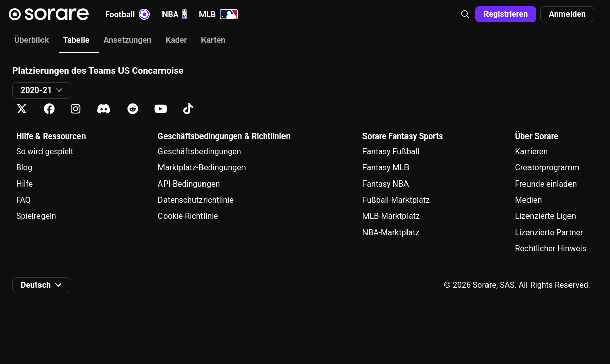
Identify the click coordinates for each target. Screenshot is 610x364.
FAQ (24, 200)
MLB (218, 14)
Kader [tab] (176, 40)
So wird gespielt (45, 151)
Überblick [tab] (31, 40)
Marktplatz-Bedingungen (202, 168)
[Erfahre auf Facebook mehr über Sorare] (49, 109)
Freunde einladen (546, 184)
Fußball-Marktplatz (396, 200)
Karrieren (532, 151)
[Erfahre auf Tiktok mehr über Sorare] (188, 109)
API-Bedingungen (189, 184)
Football (128, 14)
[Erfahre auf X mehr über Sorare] (22, 109)
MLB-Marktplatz (391, 216)
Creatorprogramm (547, 168)
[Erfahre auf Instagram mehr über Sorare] (76, 109)
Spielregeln (36, 216)
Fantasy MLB (386, 168)
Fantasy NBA (386, 184)
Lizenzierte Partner (549, 232)
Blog (24, 168)
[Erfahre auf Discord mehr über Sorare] (104, 109)
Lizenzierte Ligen (546, 216)
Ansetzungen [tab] (127, 40)
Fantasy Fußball (391, 151)
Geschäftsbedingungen (200, 151)
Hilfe (25, 184)
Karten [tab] (213, 40)
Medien (529, 200)
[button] (465, 14)
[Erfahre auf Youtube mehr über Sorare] (161, 109)
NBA (174, 14)
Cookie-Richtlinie (188, 216)
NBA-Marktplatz (391, 232)
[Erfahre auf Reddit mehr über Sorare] (133, 109)
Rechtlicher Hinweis (551, 248)
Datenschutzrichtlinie (196, 200)
